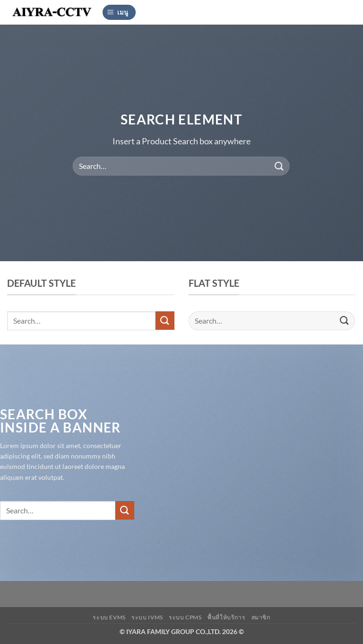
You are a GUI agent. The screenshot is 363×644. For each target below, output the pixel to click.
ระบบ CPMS (185, 617)
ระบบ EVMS (109, 617)
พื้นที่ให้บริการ (226, 617)
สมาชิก (261, 617)
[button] (119, 13)
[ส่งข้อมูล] (279, 166)
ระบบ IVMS (147, 617)
